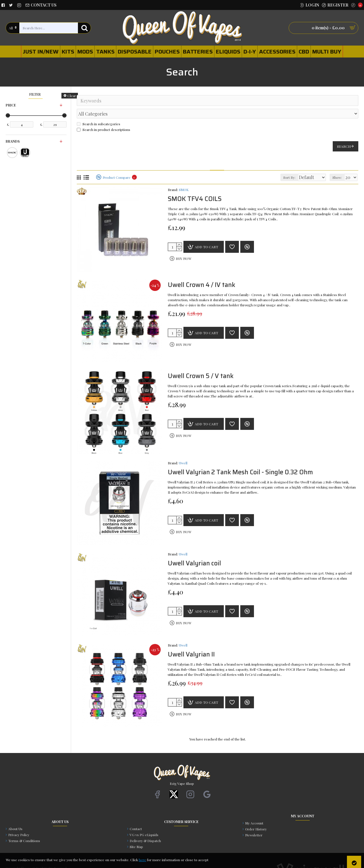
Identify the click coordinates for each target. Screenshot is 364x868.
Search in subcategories (99, 111)
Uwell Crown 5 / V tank (201, 364)
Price (11, 105)
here (142, 860)
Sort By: (284, 165)
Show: (339, 165)
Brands (13, 141)
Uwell (183, 450)
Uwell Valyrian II (191, 642)
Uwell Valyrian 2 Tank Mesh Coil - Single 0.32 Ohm (240, 460)
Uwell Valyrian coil (194, 551)
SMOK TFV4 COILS (195, 187)
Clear (72, 96)
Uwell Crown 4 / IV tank (201, 273)
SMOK (184, 177)
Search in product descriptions (104, 117)
